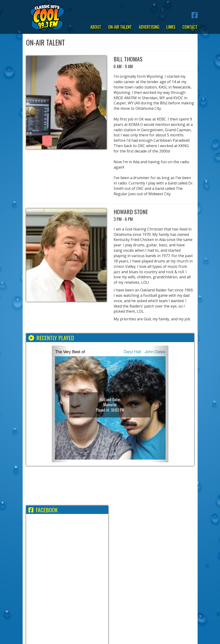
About (96, 27)
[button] (61, 404)
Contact (190, 27)
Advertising (149, 27)
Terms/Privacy (56, 581)
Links (171, 27)
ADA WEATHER (110, 486)
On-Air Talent (120, 27)
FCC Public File (131, 581)
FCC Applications (162, 581)
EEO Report (106, 581)
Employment (82, 581)
